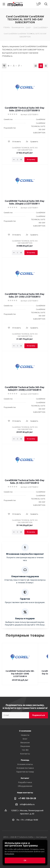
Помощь (25, 757)
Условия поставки (25, 765)
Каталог (25, 775)
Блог (25, 736)
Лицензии (25, 744)
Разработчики (25, 780)
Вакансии (25, 740)
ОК (25, 860)
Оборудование (25, 783)
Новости (25, 732)
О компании (25, 728)
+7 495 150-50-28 (27, 796)
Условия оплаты (25, 762)
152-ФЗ (25, 747)
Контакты (25, 751)
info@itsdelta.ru (27, 802)
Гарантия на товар (25, 769)
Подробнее (9, 854)
